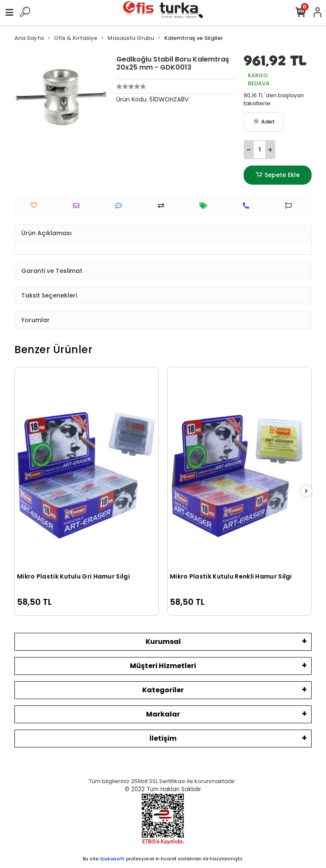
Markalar (163, 714)
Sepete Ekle (278, 175)
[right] (306, 491)
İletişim (163, 738)
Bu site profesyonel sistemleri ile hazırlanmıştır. (163, 859)
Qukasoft (112, 859)
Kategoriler (163, 690)
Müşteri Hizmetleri (163, 666)
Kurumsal (163, 642)
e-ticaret (166, 859)
